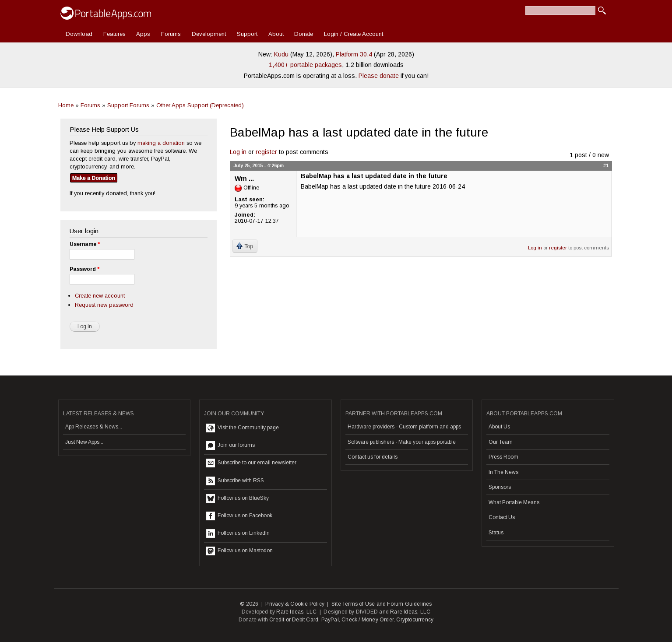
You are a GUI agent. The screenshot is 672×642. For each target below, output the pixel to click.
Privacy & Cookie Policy (295, 604)
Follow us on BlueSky (237, 498)
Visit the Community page (243, 428)
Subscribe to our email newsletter (251, 463)
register (266, 152)
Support (247, 34)
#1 (606, 165)
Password (84, 269)
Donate (304, 34)
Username (85, 244)
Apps (143, 34)
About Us (499, 427)
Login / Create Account (354, 34)
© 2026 (249, 604)
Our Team (501, 442)
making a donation (161, 143)
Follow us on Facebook (239, 516)
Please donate (379, 76)
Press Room (503, 457)
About (276, 34)
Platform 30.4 (354, 54)
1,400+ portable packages (305, 65)
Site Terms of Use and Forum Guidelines (382, 604)
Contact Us (502, 517)
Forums (171, 34)
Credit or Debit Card (294, 620)
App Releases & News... (94, 427)
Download (79, 34)
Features (114, 34)
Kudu (281, 54)
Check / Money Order (368, 620)
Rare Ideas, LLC (296, 612)
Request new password (104, 305)
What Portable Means (514, 502)
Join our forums (230, 446)
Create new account (100, 296)
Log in (238, 152)
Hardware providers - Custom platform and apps (404, 427)
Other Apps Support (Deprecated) (200, 105)
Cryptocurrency (415, 620)
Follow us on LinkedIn (238, 533)
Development (209, 34)
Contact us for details (373, 457)
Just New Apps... (84, 442)
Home (66, 105)
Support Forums (128, 105)
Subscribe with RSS (235, 481)
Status (496, 533)
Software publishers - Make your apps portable (402, 442)
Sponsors (500, 487)
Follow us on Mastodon (239, 551)
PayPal (330, 620)
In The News (503, 472)
